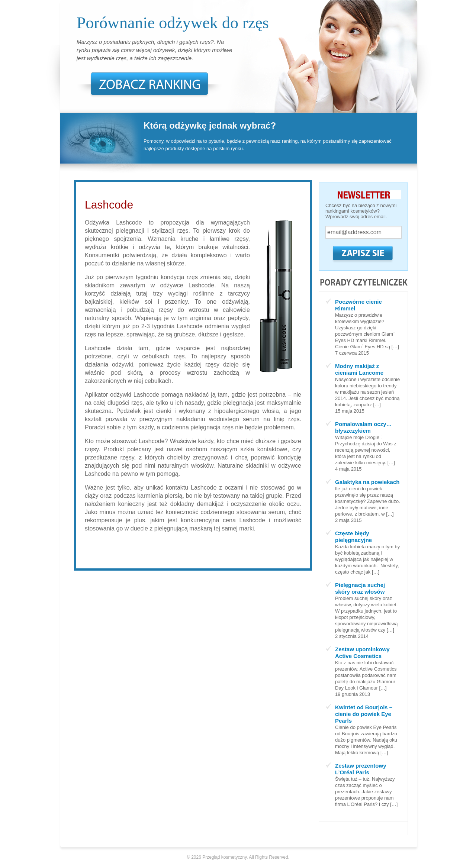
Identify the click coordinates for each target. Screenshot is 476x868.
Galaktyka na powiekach (367, 482)
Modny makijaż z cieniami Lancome (359, 369)
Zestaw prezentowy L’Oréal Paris (361, 769)
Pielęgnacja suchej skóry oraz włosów (360, 588)
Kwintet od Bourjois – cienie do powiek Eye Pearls (364, 714)
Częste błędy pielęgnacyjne (353, 537)
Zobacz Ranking (149, 83)
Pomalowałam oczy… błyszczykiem (364, 427)
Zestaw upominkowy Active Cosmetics (362, 653)
